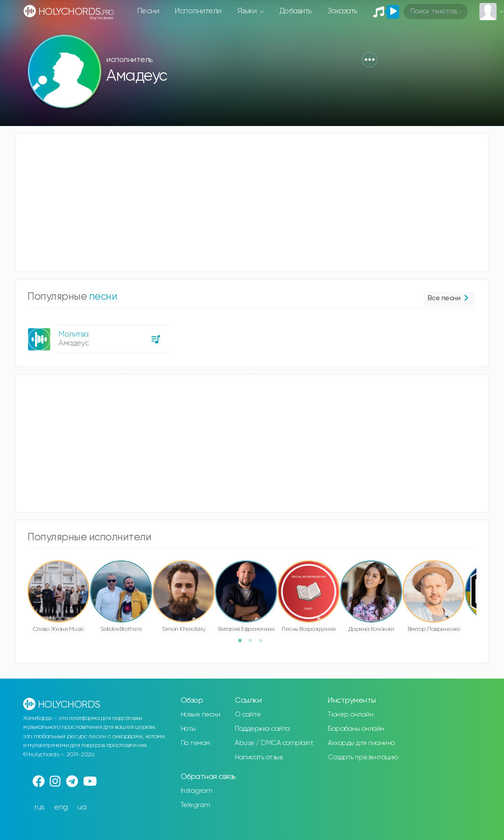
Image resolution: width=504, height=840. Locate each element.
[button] (370, 60)
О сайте (248, 715)
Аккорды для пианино (361, 743)
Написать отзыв (259, 757)
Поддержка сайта (262, 729)
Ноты (188, 729)
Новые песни (201, 715)
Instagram (197, 791)
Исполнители (198, 11)
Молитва (74, 334)
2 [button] (253, 644)
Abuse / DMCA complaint (274, 743)
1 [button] (243, 644)
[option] (97, 335)
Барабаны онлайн (356, 729)
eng (61, 807)
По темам (195, 743)
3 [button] (264, 644)
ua (82, 807)
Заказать (342, 11)
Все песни (449, 298)
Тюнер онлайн (350, 715)
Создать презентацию (363, 757)
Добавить (296, 11)
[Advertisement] (252, 203)
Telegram (195, 805)
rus (40, 807)
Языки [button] (248, 11)
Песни (148, 11)
